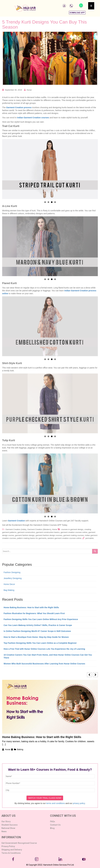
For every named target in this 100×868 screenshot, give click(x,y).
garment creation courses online (74, 532)
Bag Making (9, 590)
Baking (20, 749)
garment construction (26, 532)
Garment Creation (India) (16, 529)
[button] (77, 13)
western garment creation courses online (64, 538)
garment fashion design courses (49, 535)
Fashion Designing (12, 572)
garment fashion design (25, 535)
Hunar (29, 90)
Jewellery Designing (13, 578)
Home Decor (9, 584)
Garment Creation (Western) (39, 529)
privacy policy (79, 803)
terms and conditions (56, 803)
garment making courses (74, 535)
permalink (89, 538)
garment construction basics (48, 532)
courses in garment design (72, 529)
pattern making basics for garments (32, 538)
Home (55, 529)
